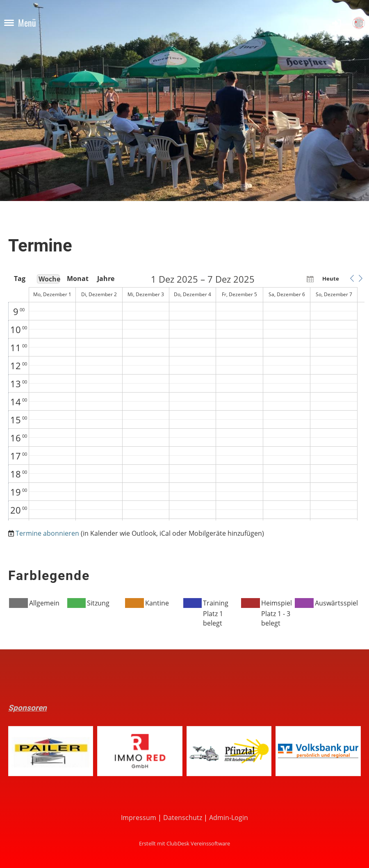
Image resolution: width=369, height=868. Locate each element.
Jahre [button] (106, 279)
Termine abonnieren (47, 533)
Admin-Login (229, 818)
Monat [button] (77, 279)
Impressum (139, 818)
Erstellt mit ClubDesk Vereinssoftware (184, 843)
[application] (186, 397)
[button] (352, 279)
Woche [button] (49, 279)
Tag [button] (20, 279)
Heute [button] (331, 279)
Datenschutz (183, 818)
